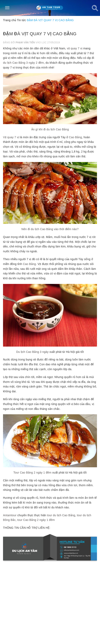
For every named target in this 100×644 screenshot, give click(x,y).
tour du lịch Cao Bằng (61, 515)
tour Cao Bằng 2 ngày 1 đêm (36, 520)
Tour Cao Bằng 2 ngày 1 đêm (32, 473)
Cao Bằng (75, 137)
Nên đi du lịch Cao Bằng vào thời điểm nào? (50, 229)
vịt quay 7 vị (75, 48)
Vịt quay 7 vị (11, 137)
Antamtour (10, 515)
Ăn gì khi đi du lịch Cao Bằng (50, 129)
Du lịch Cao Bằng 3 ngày (32, 352)
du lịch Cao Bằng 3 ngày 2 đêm (23, 63)
